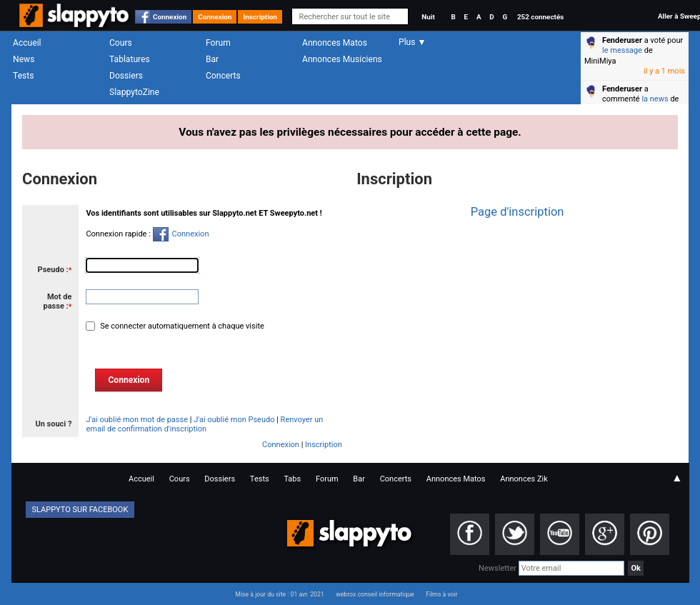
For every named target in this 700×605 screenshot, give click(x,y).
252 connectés (540, 17)
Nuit (428, 17)
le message (622, 50)
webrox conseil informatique (375, 594)
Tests (23, 76)
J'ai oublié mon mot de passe (137, 420)
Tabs (292, 479)
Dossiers (126, 76)
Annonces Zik (524, 479)
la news (655, 99)
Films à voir (441, 594)
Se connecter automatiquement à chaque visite (181, 326)
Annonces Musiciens (342, 59)
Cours (121, 43)
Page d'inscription (517, 212)
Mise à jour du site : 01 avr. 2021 (279, 594)
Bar (212, 59)
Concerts (223, 76)
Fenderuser (622, 40)
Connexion (170, 17)
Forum (218, 43)
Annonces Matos (335, 43)
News (24, 59)
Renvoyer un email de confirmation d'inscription (204, 424)
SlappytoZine (134, 92)
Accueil (27, 43)
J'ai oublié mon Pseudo (234, 420)
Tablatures (130, 59)
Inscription (260, 17)
